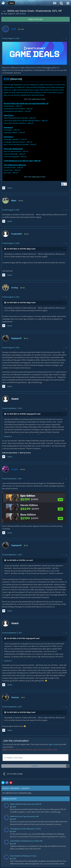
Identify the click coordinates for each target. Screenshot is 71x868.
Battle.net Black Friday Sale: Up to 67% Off (26, 804)
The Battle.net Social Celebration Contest (25, 829)
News (24, 14)
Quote (10, 188)
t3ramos (15, 697)
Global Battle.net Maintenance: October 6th (26, 841)
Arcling (15, 288)
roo (27, 560)
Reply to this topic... (14, 758)
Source (16, 79)
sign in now (53, 744)
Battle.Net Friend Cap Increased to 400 (24, 816)
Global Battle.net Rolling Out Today (23, 856)
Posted (11, 38)
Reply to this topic (36, 19)
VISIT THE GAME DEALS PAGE (35, 99)
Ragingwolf (16, 338)
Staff (5, 14)
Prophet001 (17, 234)
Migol (14, 201)
